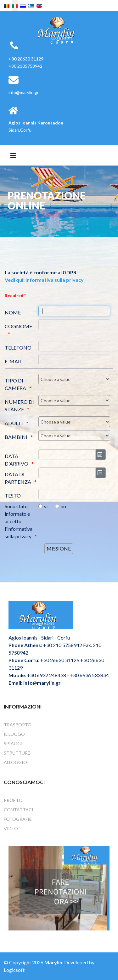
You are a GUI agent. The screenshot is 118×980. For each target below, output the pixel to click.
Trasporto (18, 725)
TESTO (13, 495)
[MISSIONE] (59, 549)
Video (11, 828)
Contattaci (19, 810)
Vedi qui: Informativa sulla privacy (44, 280)
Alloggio (15, 762)
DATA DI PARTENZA (18, 478)
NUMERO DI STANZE (19, 406)
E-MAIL (13, 361)
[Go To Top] (104, 966)
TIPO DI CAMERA (15, 384)
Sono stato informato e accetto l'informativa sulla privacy (19, 521)
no (63, 506)
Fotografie (18, 819)
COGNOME (18, 326)
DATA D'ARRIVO (17, 460)
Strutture (17, 753)
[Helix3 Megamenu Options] (13, 155)
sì (46, 506)
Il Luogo (14, 734)
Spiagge (14, 743)
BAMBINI (16, 437)
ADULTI (14, 423)
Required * (15, 296)
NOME (13, 312)
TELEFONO (18, 348)
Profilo (13, 800)
